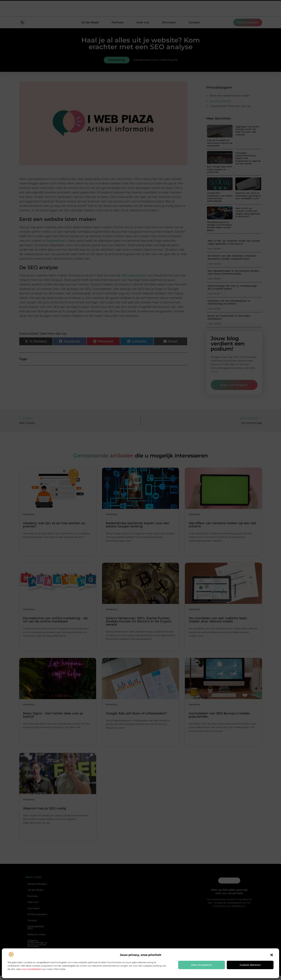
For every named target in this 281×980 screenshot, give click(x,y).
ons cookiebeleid (31, 969)
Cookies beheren (250, 965)
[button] (272, 955)
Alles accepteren (202, 965)
